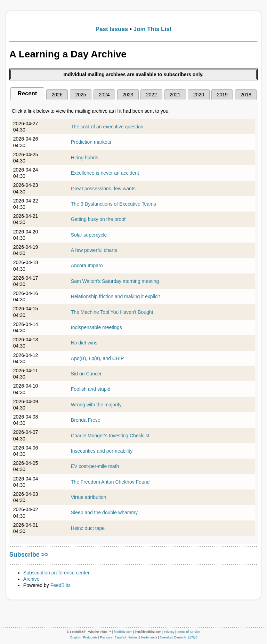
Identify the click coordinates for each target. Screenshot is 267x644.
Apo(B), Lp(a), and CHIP (98, 358)
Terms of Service (189, 632)
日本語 (193, 637)
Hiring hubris (85, 158)
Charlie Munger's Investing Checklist (110, 436)
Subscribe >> (29, 555)
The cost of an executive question (107, 127)
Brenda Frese (86, 420)
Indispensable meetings (96, 327)
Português (90, 637)
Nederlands (149, 637)
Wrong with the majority (96, 405)
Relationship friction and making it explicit (115, 296)
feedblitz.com (123, 632)
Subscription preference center (56, 573)
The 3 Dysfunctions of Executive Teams (114, 204)
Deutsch (180, 637)
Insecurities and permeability (102, 451)
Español (120, 637)
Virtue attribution (89, 497)
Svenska (166, 637)
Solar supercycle (89, 235)
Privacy (169, 632)
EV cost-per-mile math (95, 466)
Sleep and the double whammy (104, 512)
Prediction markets (91, 142)
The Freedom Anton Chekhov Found (110, 482)
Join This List (153, 29)
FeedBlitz (60, 585)
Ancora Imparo (87, 265)
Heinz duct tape (88, 528)
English (75, 637)
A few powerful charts (94, 250)
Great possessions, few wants (103, 189)
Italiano (133, 637)
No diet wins (84, 343)
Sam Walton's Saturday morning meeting (115, 281)
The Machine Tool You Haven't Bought (112, 312)
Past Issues (112, 29)
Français (106, 637)
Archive (31, 579)
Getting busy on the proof (98, 219)
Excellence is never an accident (105, 173)
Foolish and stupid (91, 389)
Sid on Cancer (86, 374)
